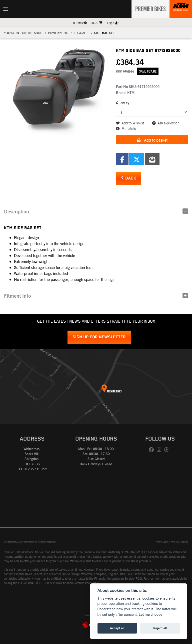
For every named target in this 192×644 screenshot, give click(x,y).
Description (16, 211)
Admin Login (162, 542)
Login (113, 23)
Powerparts (58, 33)
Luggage (81, 33)
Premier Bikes (149, 8)
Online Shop (32, 33)
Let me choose (151, 615)
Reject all (160, 628)
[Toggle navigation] (5, 9)
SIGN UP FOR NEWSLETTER (99, 337)
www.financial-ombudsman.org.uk (78, 583)
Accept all (117, 628)
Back (129, 178)
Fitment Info (17, 296)
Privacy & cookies (179, 542)
